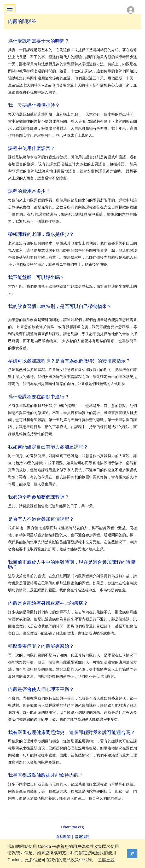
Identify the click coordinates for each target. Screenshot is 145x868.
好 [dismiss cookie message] (132, 854)
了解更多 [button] (106, 860)
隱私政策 (63, 837)
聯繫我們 (82, 837)
